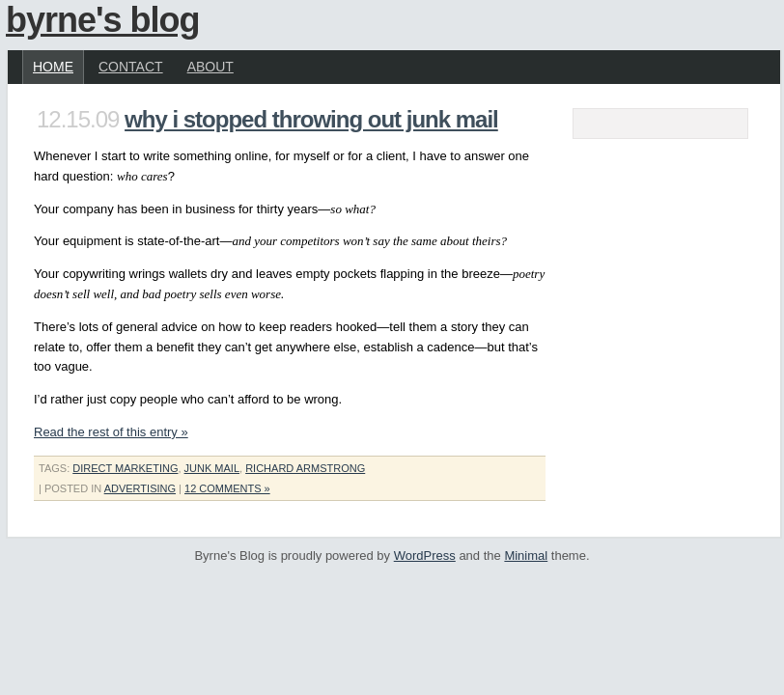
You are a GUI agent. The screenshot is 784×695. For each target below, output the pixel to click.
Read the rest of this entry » (111, 432)
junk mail (212, 468)
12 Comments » (227, 488)
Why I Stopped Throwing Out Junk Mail (311, 119)
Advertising (140, 488)
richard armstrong (305, 468)
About (210, 67)
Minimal (526, 556)
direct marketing (125, 468)
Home (53, 67)
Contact (131, 67)
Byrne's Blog (103, 20)
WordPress (425, 556)
